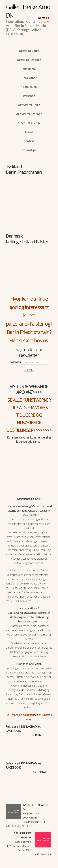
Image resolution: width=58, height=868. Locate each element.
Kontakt (29, 141)
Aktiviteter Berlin (29, 105)
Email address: (29, 362)
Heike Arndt (29, 78)
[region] (29, 190)
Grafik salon (29, 87)
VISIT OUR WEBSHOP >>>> (29, 389)
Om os (29, 132)
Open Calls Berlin (29, 123)
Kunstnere (29, 69)
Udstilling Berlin (29, 51)
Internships (29, 150)
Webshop (29, 96)
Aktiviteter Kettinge (29, 114)
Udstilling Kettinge (29, 60)
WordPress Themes (46, 865)
